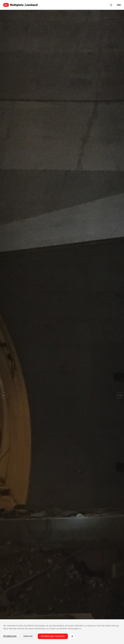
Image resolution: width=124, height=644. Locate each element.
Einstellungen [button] (10, 636)
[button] (28, 636)
